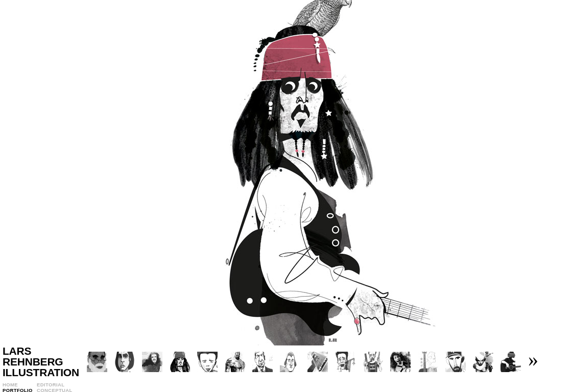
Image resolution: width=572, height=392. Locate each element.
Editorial (51, 385)
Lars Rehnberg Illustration (41, 362)
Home (10, 385)
